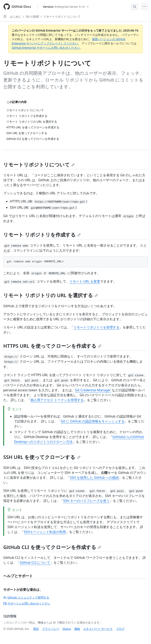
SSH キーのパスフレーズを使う (86, 501)
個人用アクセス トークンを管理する (57, 400)
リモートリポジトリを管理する (96, 327)
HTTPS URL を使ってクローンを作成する (52, 346)
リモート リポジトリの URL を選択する (51, 295)
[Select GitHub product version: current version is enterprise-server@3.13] (66, 7)
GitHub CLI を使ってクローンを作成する (52, 547)
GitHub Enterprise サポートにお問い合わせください (46, 48)
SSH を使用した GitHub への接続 (94, 478)
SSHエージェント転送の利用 (45, 532)
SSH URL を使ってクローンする (42, 457)
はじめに (16, 16)
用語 (36, 629)
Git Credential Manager (93, 390)
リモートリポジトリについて (62, 16)
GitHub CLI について (35, 563)
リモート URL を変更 (85, 281)
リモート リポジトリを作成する (42, 235)
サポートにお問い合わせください (27, 603)
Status (67, 629)
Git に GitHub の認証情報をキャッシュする (93, 421)
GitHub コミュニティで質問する (26, 597)
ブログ (120, 629)
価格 (77, 629)
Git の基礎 (32, 16)
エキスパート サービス (98, 629)
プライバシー (51, 629)
